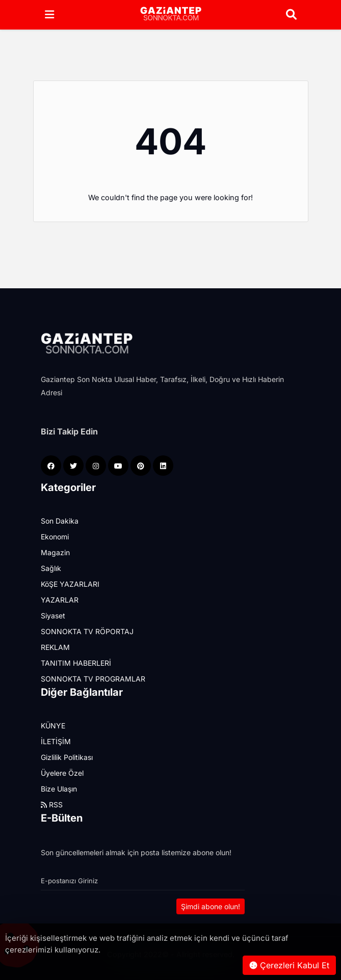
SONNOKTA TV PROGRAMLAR (93, 679)
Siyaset (53, 616)
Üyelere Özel (62, 773)
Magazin (55, 552)
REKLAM (55, 647)
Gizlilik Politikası (67, 757)
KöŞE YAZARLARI (70, 584)
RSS (52, 805)
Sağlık (51, 568)
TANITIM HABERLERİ (76, 663)
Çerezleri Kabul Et (289, 965)
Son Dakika (60, 521)
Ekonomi (55, 537)
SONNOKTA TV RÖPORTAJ (87, 631)
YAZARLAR (60, 600)
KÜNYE (53, 726)
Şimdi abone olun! (211, 906)
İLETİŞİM (56, 741)
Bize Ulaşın (59, 789)
